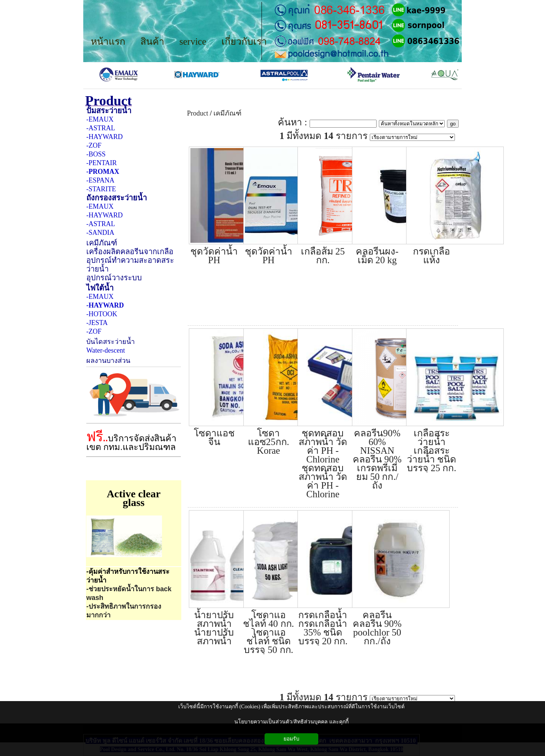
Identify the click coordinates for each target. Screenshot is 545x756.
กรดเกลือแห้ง (431, 256)
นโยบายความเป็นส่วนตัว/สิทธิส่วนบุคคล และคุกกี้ (291, 722)
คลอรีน (377, 615)
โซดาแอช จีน (214, 437)
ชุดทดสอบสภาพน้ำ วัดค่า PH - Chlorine (323, 446)
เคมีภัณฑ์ (227, 113)
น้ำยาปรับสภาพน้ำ (214, 619)
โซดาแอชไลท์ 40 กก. (269, 619)
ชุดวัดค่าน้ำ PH (214, 256)
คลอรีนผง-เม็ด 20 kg (377, 256)
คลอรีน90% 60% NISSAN (377, 442)
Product (199, 103)
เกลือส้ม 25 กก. (323, 256)
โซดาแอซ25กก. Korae (269, 442)
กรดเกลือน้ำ (323, 615)
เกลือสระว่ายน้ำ (432, 437)
